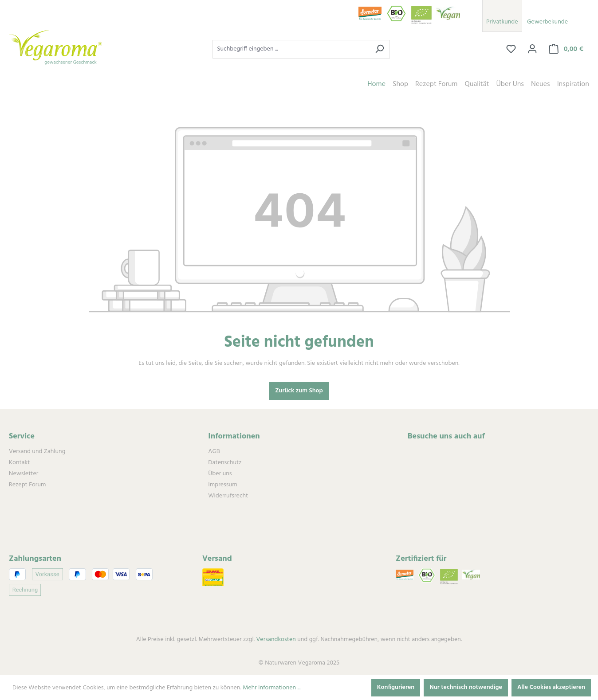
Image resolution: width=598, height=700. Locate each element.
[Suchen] (380, 49)
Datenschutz (225, 463)
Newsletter (24, 474)
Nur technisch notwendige (466, 687)
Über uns (220, 474)
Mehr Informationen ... (271, 688)
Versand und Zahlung (37, 452)
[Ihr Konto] (532, 49)
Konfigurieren (396, 687)
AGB (214, 452)
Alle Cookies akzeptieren (551, 687)
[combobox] (291, 49)
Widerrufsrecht (228, 496)
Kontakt (19, 463)
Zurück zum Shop (299, 391)
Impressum (222, 485)
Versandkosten (276, 639)
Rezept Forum (27, 485)
